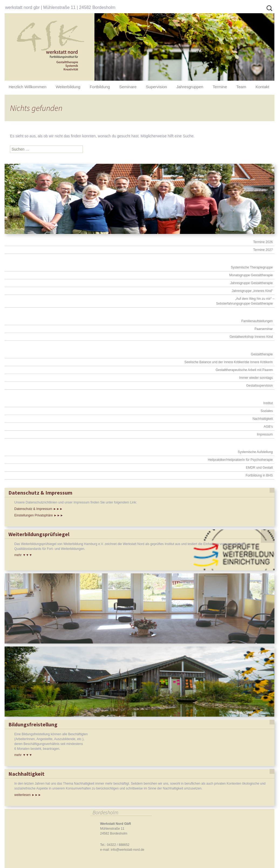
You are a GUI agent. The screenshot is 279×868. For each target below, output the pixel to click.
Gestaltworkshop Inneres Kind (251, 337)
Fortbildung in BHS (259, 475)
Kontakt (262, 87)
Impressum (265, 434)
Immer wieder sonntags (256, 378)
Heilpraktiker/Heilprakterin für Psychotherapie (240, 460)
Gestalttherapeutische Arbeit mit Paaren (244, 370)
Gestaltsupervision (259, 386)
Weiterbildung (68, 87)
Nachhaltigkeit (263, 419)
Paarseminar (264, 329)
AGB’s (268, 427)
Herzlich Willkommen (28, 87)
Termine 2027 (263, 250)
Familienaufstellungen (257, 321)
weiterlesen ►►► (28, 795)
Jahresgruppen (190, 87)
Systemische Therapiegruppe (252, 267)
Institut (268, 403)
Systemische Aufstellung (255, 452)
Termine (220, 87)
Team (241, 87)
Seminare (128, 87)
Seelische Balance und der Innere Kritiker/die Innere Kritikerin (229, 362)
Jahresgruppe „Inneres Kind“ (252, 291)
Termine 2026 (263, 242)
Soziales (267, 411)
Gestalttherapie (262, 354)
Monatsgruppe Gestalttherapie (251, 275)
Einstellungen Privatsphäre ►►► (39, 515)
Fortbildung (100, 87)
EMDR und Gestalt (259, 468)
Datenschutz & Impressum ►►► (39, 509)
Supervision (156, 87)
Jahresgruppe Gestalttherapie (251, 283)
